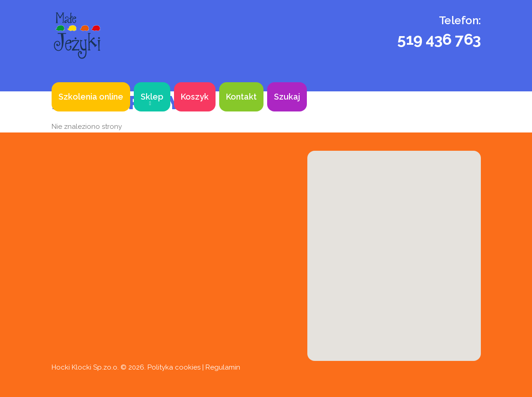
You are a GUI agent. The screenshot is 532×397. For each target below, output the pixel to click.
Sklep (152, 97)
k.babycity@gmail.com (109, 357)
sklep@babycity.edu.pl (146, 338)
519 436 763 (439, 39)
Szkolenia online (91, 97)
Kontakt (241, 97)
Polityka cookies (174, 367)
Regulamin (223, 367)
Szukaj (287, 97)
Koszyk (195, 97)
